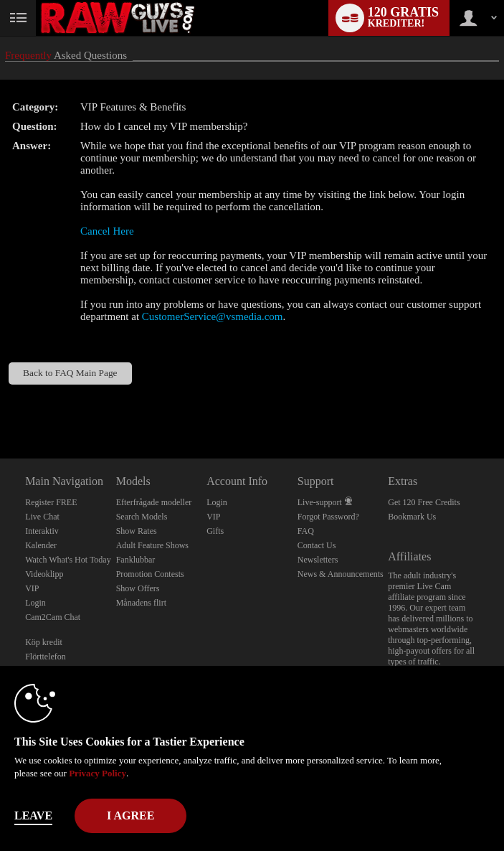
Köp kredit (44, 642)
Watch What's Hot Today (68, 560)
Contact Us (317, 545)
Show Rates (137, 531)
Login (35, 603)
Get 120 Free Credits (424, 502)
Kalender (41, 545)
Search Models (142, 517)
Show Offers (138, 588)
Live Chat (42, 517)
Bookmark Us (412, 517)
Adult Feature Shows (152, 545)
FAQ (306, 531)
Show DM (0, 405)
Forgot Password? (328, 517)
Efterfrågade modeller (154, 502)
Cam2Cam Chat (53, 617)
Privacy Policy (98, 773)
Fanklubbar (136, 560)
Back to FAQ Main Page (70, 373)
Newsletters (318, 560)
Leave (33, 815)
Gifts (215, 531)
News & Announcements (341, 574)
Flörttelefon (46, 657)
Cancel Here (107, 231)
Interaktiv (42, 531)
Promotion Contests (150, 574)
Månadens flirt (141, 603)
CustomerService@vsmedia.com (213, 316)
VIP (32, 588)
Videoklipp (44, 574)
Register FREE (51, 502)
